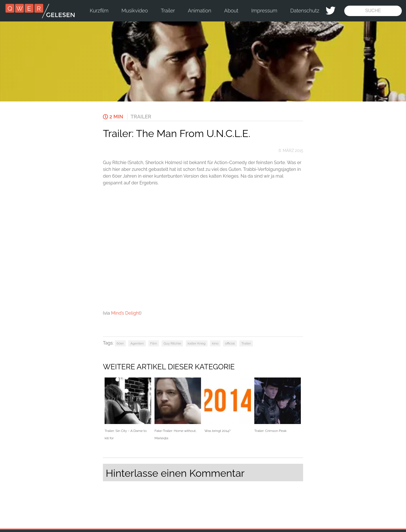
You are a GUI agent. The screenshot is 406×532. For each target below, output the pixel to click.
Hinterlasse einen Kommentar (175, 473)
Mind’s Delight (126, 313)
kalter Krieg (197, 343)
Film (154, 343)
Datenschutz (305, 11)
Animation (199, 11)
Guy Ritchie (172, 343)
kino (215, 343)
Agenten (137, 343)
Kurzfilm (99, 11)
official (230, 343)
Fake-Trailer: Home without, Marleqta (178, 409)
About (231, 11)
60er (120, 343)
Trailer (168, 11)
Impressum (264, 11)
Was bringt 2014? (228, 405)
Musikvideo (135, 11)
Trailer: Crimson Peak (278, 405)
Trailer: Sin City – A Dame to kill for (128, 409)
